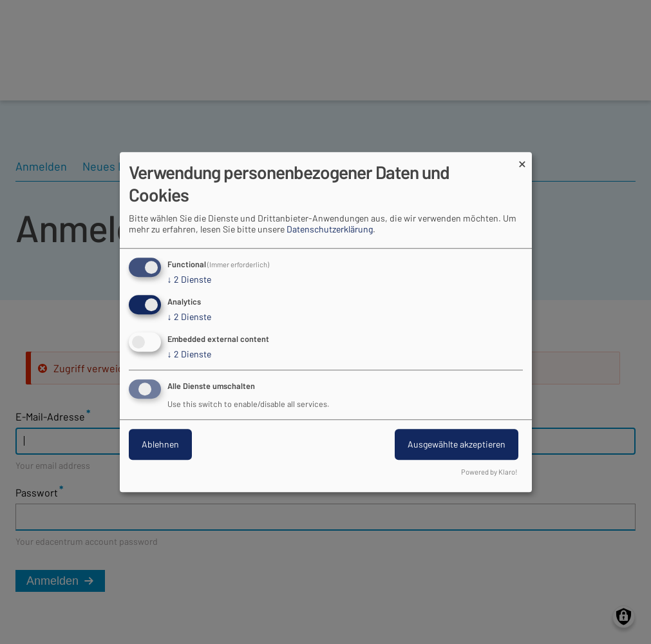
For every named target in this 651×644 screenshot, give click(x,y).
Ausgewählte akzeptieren (457, 444)
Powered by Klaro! (489, 472)
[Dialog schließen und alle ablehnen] (522, 160)
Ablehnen (160, 444)
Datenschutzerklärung (330, 230)
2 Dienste (189, 280)
